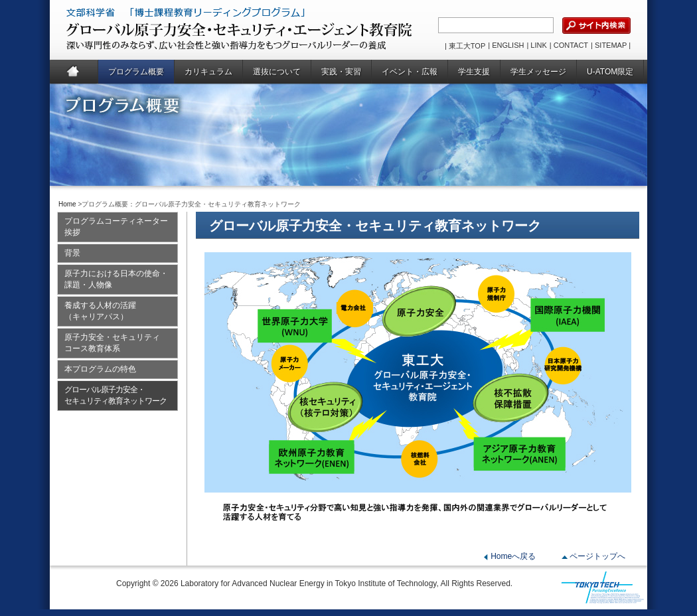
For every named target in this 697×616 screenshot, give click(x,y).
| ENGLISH (506, 45)
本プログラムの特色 (100, 369)
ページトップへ (597, 556)
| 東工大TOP (465, 46)
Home (74, 72)
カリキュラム (208, 72)
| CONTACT (569, 45)
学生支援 (474, 72)
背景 (72, 253)
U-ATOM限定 (610, 72)
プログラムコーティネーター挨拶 (116, 227)
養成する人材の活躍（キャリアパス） (100, 311)
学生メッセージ (538, 72)
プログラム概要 (136, 72)
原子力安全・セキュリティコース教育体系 (112, 343)
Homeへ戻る (513, 556)
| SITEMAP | (611, 45)
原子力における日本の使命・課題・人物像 (116, 279)
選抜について (277, 72)
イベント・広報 (410, 72)
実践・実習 (341, 72)
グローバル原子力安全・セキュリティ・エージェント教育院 (206, 30)
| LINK (536, 45)
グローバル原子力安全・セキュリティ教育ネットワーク (116, 395)
